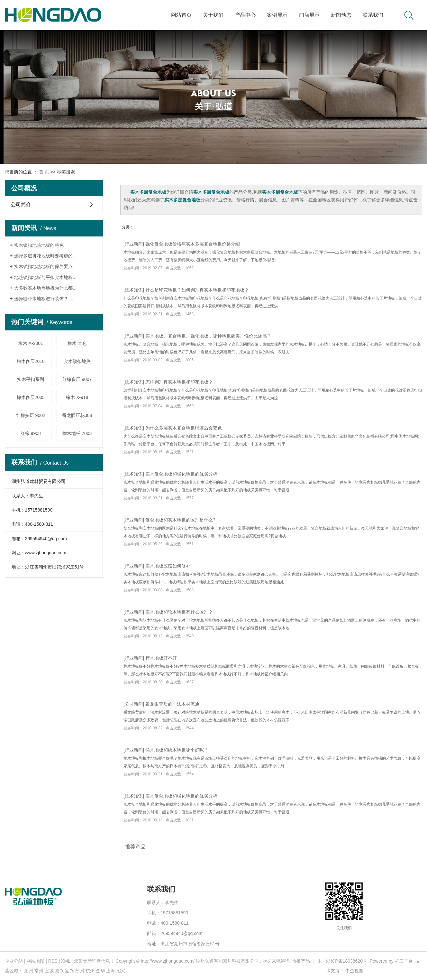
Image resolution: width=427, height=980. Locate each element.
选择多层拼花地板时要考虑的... (45, 256)
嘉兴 (59, 971)
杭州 (90, 971)
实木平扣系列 (31, 379)
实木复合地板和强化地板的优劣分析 (181, 474)
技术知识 (134, 290)
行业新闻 (134, 244)
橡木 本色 (77, 343)
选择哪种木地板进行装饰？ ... (44, 299)
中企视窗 (354, 971)
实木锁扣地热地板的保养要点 (43, 266)
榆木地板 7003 (77, 433)
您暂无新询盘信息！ (94, 961)
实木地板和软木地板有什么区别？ (179, 612)
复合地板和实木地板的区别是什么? (180, 520)
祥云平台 (404, 961)
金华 (100, 971)
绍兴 (121, 971)
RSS (53, 961)
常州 (39, 971)
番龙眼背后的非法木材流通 (172, 704)
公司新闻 (134, 704)
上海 (111, 971)
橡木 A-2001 (31, 343)
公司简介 (21, 204)
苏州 (80, 971)
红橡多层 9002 (31, 415)
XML (66, 961)
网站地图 (35, 961)
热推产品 (301, 961)
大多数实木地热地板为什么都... (45, 288)
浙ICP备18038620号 (347, 961)
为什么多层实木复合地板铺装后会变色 (184, 428)
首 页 (44, 172)
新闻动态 (341, 15)
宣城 (49, 971)
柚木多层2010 (31, 361)
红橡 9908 (31, 433)
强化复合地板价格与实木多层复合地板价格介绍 (193, 244)
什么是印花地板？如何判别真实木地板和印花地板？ (197, 290)
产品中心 (245, 15)
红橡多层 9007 (77, 379)
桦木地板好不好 (161, 658)
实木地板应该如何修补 (168, 566)
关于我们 (213, 15)
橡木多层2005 (31, 397)
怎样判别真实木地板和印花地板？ (179, 382)
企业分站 (14, 961)
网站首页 (181, 15)
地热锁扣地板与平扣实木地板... (45, 277)
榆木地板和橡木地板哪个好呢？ (177, 750)
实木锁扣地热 (77, 361)
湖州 (29, 971)
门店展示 (309, 15)
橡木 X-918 (77, 397)
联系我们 (373, 15)
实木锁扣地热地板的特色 (39, 245)
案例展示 (277, 15)
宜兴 (69, 971)
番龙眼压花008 (77, 415)
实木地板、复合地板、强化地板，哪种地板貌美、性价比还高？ (208, 336)
